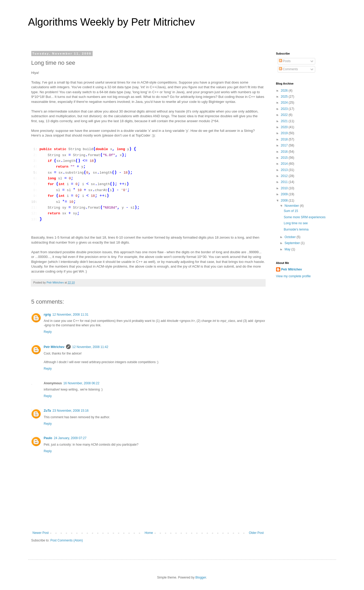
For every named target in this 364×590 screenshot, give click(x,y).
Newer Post (41, 533)
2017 (285, 145)
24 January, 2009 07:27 (70, 438)
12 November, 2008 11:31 (70, 315)
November (292, 206)
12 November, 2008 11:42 (90, 347)
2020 (285, 127)
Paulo (48, 438)
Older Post (256, 533)
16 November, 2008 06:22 (81, 383)
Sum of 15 (291, 211)
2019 (285, 133)
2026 (285, 91)
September (293, 243)
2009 (285, 194)
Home (149, 533)
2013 (285, 170)
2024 (285, 103)
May (288, 249)
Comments (288, 69)
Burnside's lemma (296, 229)
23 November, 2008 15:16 (70, 411)
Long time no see (296, 223)
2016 (285, 152)
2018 (285, 139)
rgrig (47, 315)
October (290, 237)
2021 (285, 121)
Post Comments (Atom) (67, 540)
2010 (285, 188)
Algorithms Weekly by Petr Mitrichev (112, 22)
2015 (285, 158)
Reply (48, 332)
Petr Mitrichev (54, 347)
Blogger (201, 577)
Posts (285, 61)
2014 (285, 164)
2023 (285, 109)
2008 (285, 200)
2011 (285, 182)
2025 (285, 97)
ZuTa (47, 411)
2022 (285, 115)
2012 (285, 176)
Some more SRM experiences (305, 217)
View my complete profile (293, 276)
